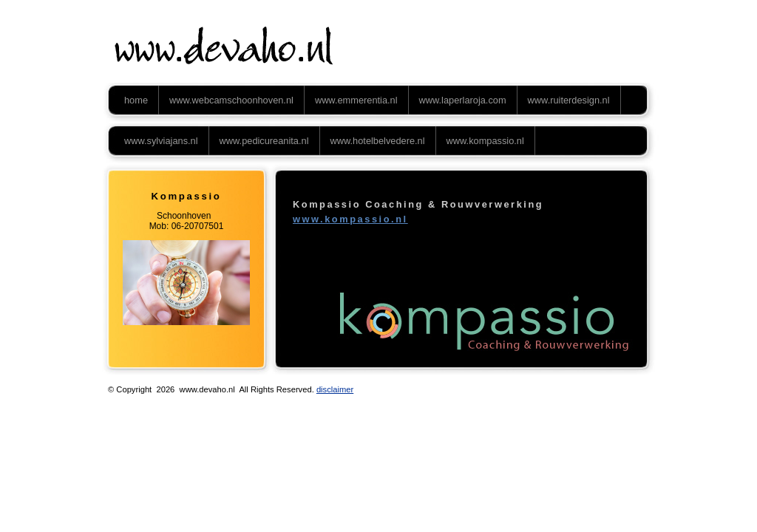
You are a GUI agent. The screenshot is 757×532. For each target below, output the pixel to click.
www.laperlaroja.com (463, 100)
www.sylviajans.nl (161, 141)
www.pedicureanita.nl (264, 141)
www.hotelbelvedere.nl (378, 141)
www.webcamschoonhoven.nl (231, 100)
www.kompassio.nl (485, 141)
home (136, 100)
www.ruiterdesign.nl (569, 100)
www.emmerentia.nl (356, 100)
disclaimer (335, 389)
